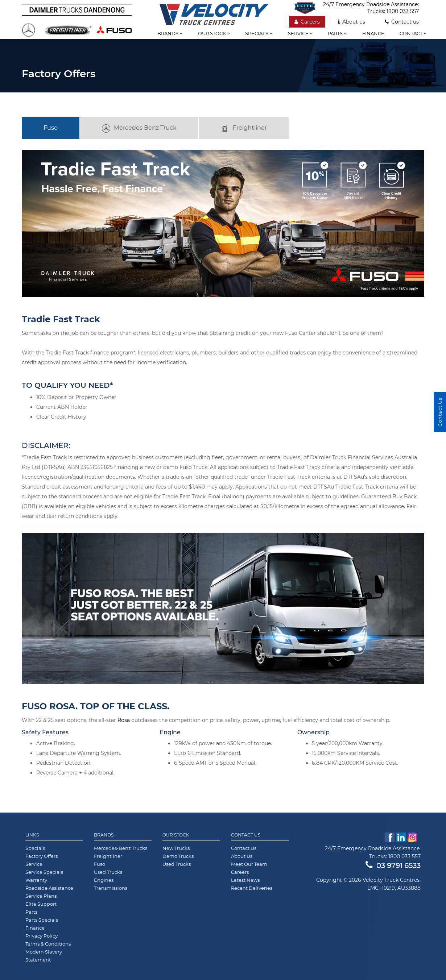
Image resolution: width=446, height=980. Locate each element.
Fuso (51, 128)
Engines (104, 880)
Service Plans (41, 896)
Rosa (124, 720)
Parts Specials (42, 920)
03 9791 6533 (393, 865)
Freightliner (244, 129)
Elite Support (41, 904)
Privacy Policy (42, 936)
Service (300, 33)
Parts (337, 33)
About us (352, 22)
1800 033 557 (403, 11)
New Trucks (176, 848)
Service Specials (44, 872)
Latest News (245, 880)
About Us (242, 856)
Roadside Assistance (49, 888)
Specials (259, 33)
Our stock (214, 33)
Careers (307, 22)
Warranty (36, 880)
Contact (413, 33)
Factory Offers (42, 856)
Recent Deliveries (252, 888)
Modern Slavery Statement (44, 956)
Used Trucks (108, 872)
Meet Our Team (249, 864)
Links (32, 835)
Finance (373, 33)
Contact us (402, 22)
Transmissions (111, 888)
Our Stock (176, 835)
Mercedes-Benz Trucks (121, 848)
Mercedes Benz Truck (139, 129)
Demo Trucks (178, 856)
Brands (170, 33)
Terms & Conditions (48, 944)
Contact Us (246, 835)
